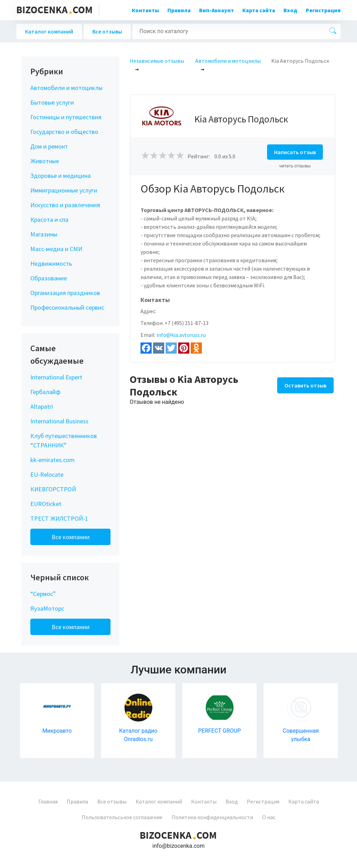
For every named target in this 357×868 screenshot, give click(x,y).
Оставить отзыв (305, 385)
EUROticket (46, 504)
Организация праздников (65, 293)
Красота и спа (49, 220)
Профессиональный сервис (67, 307)
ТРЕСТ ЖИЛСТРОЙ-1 (59, 518)
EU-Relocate (47, 474)
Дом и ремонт (49, 146)
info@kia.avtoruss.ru (181, 335)
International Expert (56, 377)
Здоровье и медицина (60, 176)
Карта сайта (259, 10)
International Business (59, 421)
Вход (290, 10)
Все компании (71, 537)
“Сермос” (43, 594)
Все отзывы (107, 31)
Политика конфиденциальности (212, 817)
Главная (48, 801)
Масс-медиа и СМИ (56, 249)
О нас (269, 817)
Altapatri (42, 406)
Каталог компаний (49, 31)
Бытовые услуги (52, 102)
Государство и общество (64, 132)
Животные (45, 161)
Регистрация (323, 10)
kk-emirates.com (52, 460)
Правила (179, 10)
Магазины (44, 234)
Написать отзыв (295, 152)
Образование (49, 278)
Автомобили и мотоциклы (66, 88)
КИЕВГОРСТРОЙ (53, 489)
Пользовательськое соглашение (122, 817)
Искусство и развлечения (65, 205)
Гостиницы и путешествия (66, 117)
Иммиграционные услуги (64, 190)
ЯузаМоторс (47, 608)
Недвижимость (51, 263)
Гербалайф (45, 392)
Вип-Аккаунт (217, 10)
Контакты (145, 10)
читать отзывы (295, 166)
